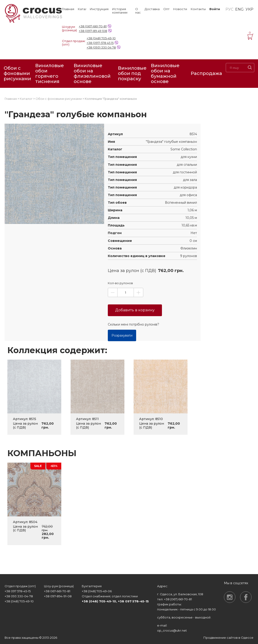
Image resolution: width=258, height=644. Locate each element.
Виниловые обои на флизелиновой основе (92, 74)
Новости (180, 9)
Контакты (198, 9)
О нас (138, 11)
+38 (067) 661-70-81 (93, 26)
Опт (166, 9)
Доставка (152, 9)
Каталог (82, 9)
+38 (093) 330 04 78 (101, 47)
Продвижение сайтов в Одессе (228, 638)
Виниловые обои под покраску (132, 73)
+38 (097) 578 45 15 (100, 43)
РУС (229, 9)
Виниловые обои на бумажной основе (165, 74)
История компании (120, 11)
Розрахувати (122, 335)
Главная (68, 9)
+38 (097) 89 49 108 (93, 31)
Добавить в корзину (135, 310)
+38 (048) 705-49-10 (101, 38)
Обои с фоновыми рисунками (17, 73)
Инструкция (99, 9)
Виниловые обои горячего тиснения (50, 74)
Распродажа (206, 73)
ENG (239, 9)
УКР (249, 9)
